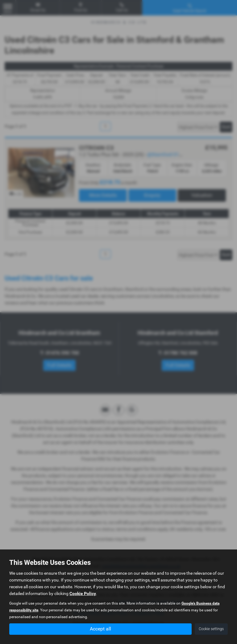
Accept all (100, 629)
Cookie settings (211, 629)
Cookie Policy (83, 593)
